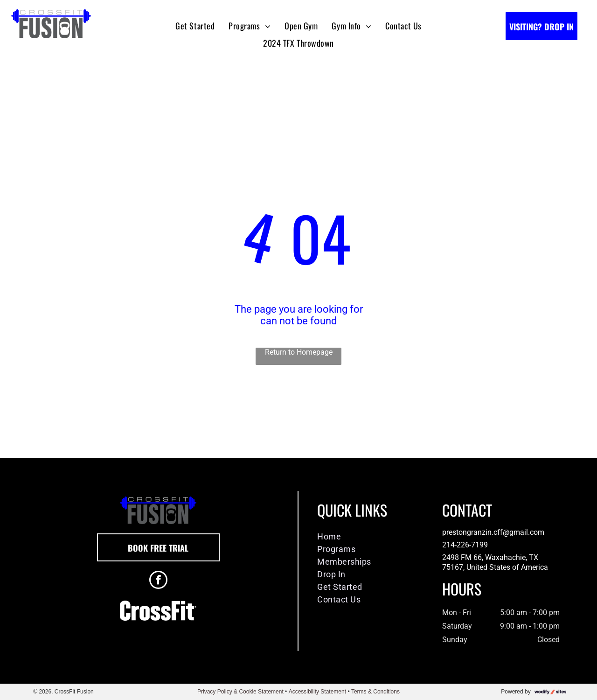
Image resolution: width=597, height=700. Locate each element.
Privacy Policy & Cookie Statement (240, 692)
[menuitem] (195, 25)
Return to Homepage (299, 352)
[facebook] (158, 581)
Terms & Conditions (375, 692)
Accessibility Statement (317, 692)
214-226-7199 (465, 545)
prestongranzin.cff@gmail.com (493, 532)
